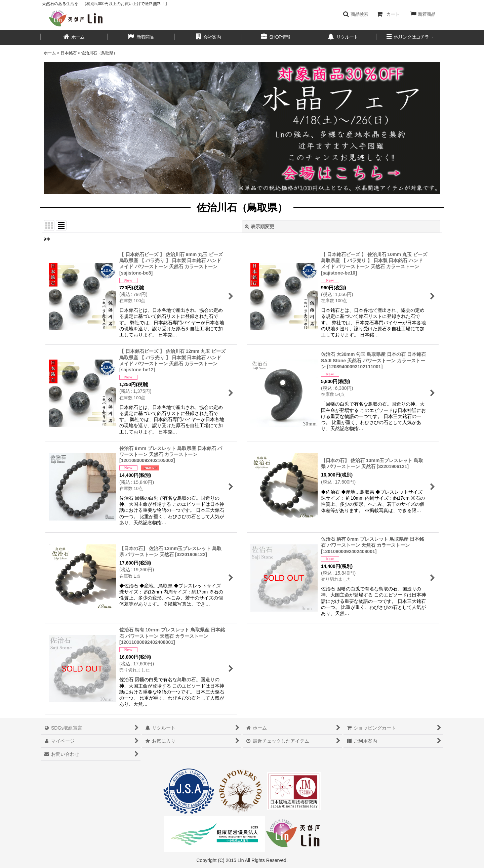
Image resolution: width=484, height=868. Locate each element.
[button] (355, 14)
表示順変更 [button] (259, 226)
